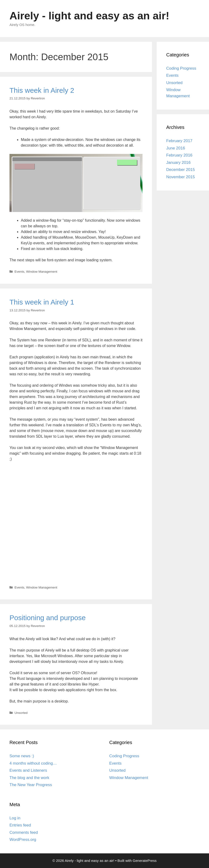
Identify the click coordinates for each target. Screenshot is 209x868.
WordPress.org (23, 840)
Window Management (42, 272)
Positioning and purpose (48, 618)
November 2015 (180, 177)
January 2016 (178, 163)
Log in (15, 818)
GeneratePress (145, 861)
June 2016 (176, 148)
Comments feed (24, 832)
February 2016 (179, 155)
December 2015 (180, 170)
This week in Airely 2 (42, 90)
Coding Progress (181, 68)
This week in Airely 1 (42, 302)
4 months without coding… (33, 763)
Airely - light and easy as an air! (89, 16)
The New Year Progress (31, 785)
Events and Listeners (28, 770)
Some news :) (22, 756)
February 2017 (179, 141)
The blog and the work (29, 778)
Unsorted (21, 713)
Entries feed (20, 825)
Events (19, 272)
